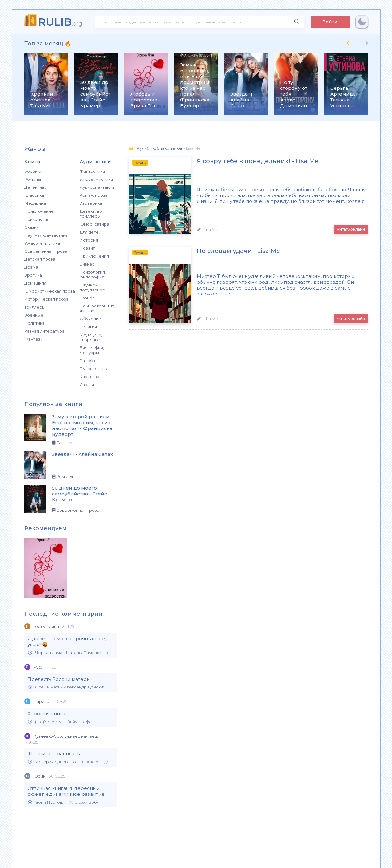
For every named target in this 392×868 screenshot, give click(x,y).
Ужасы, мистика (96, 179)
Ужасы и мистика (42, 243)
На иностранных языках (97, 308)
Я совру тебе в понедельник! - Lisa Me (249, 161)
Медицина (35, 203)
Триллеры (35, 307)
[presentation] (350, 42)
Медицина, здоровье (91, 337)
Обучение (90, 319)
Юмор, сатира (94, 224)
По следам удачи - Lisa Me (230, 251)
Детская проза (40, 259)
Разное (87, 298)
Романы (33, 179)
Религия (88, 327)
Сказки (32, 227)
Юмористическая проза (50, 291)
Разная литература (44, 331)
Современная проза (46, 251)
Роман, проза (94, 195)
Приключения (94, 256)
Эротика (33, 275)
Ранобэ (87, 361)
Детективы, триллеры (92, 214)
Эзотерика (91, 203)
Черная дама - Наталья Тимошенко (68, 653)
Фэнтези (34, 339)
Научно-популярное (92, 287)
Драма (31, 267)
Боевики (33, 171)
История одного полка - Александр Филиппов (71, 762)
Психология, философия (93, 274)
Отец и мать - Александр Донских (67, 687)
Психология (37, 219)
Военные (34, 315)
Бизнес (87, 264)
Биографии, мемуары (92, 350)
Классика (34, 195)
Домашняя (35, 283)
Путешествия (94, 369)
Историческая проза (46, 299)
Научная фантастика (46, 235)
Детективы (36, 187)
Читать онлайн (351, 229)
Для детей (90, 232)
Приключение (39, 211)
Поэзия (87, 248)
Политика (34, 323)
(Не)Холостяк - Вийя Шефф (60, 722)
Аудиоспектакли (97, 187)
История (89, 240)
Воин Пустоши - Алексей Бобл (64, 802)
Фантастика (92, 171)
